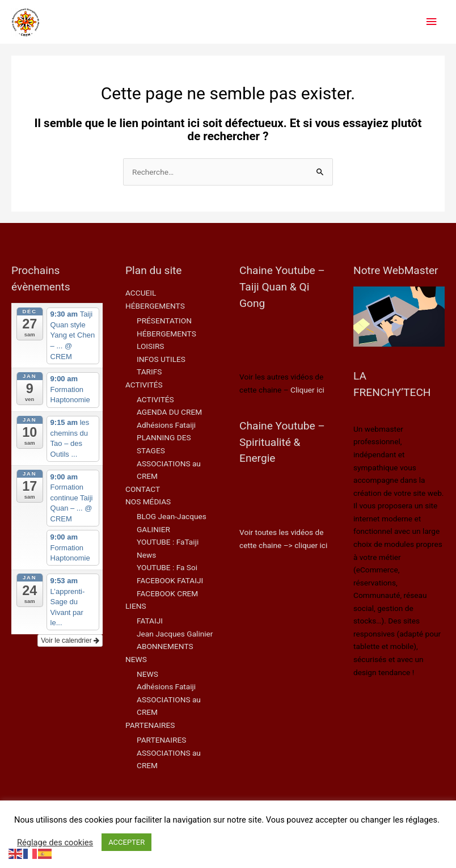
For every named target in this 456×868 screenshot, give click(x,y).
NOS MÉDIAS (148, 502)
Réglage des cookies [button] (55, 842)
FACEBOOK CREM (167, 593)
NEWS (136, 659)
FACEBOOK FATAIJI (170, 580)
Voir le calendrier (70, 641)
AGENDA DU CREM (169, 412)
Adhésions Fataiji (166, 425)
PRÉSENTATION (164, 321)
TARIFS (149, 372)
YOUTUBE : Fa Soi (167, 567)
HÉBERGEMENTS (155, 306)
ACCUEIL (141, 293)
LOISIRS (150, 346)
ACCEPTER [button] (126, 842)
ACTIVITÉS (144, 385)
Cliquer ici (307, 390)
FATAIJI (150, 621)
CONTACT (143, 489)
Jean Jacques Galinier (175, 634)
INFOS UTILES (161, 359)
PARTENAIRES (150, 725)
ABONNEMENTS (165, 646)
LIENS (136, 606)
